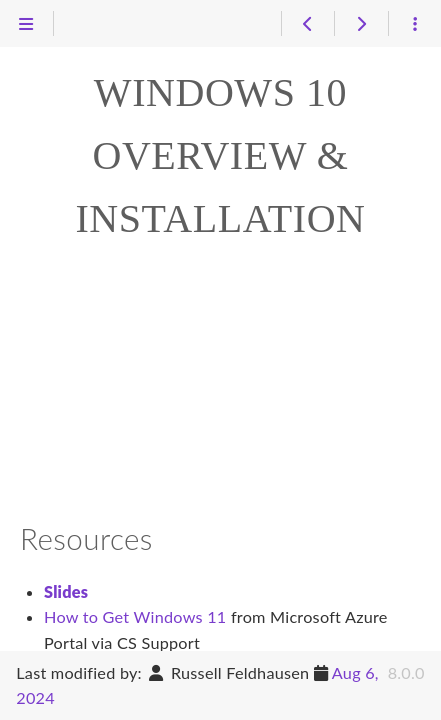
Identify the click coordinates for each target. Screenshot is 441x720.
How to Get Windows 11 (135, 616)
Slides (66, 591)
